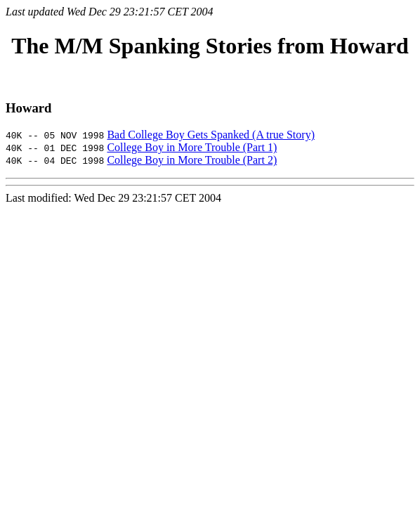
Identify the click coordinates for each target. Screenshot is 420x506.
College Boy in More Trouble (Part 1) (192, 147)
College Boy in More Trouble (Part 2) (192, 160)
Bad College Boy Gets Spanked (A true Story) (211, 135)
